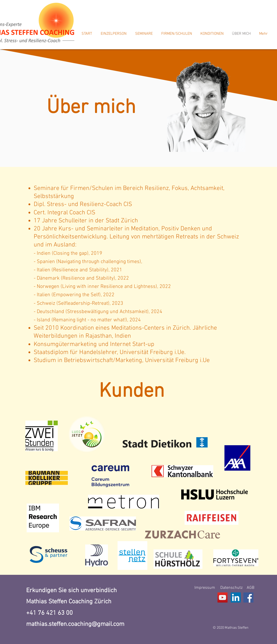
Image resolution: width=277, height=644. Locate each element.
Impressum (205, 588)
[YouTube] (223, 597)
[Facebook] (248, 597)
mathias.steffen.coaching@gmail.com (75, 624)
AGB (251, 588)
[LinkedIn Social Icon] (236, 597)
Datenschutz (231, 588)
